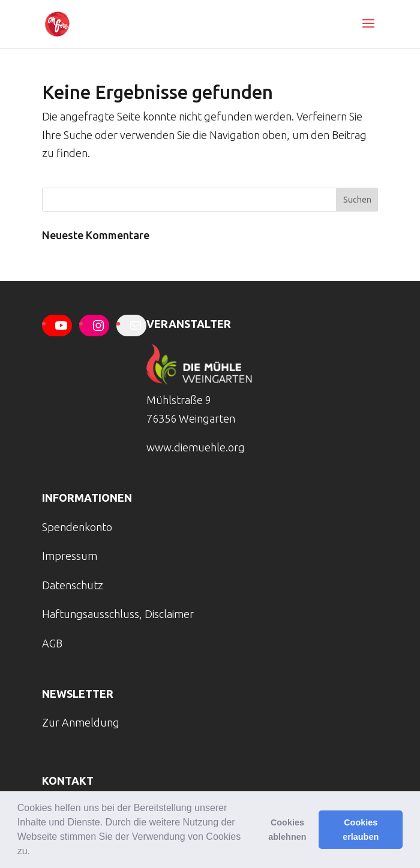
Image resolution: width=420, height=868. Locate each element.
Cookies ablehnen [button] (287, 830)
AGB (52, 643)
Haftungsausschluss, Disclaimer (118, 614)
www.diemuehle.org (196, 447)
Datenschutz (73, 585)
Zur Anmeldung (81, 722)
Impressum (70, 556)
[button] (35, 852)
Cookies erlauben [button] (361, 830)
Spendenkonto (77, 527)
